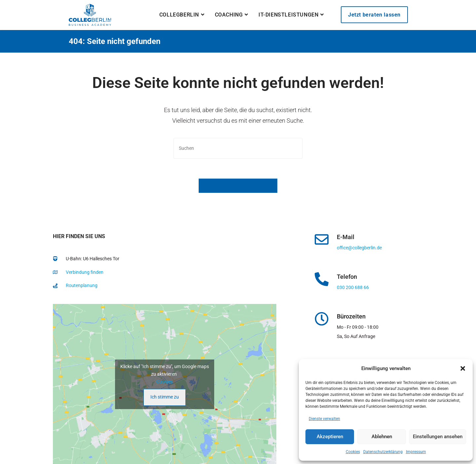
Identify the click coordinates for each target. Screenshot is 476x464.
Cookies (353, 452)
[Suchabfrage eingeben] (238, 148)
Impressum (416, 452)
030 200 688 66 (353, 287)
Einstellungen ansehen (438, 437)
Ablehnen (382, 437)
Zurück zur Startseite (238, 186)
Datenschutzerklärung (383, 452)
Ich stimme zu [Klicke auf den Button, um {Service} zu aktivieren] (165, 397)
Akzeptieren (330, 437)
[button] (463, 368)
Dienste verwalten (324, 419)
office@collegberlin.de (359, 248)
